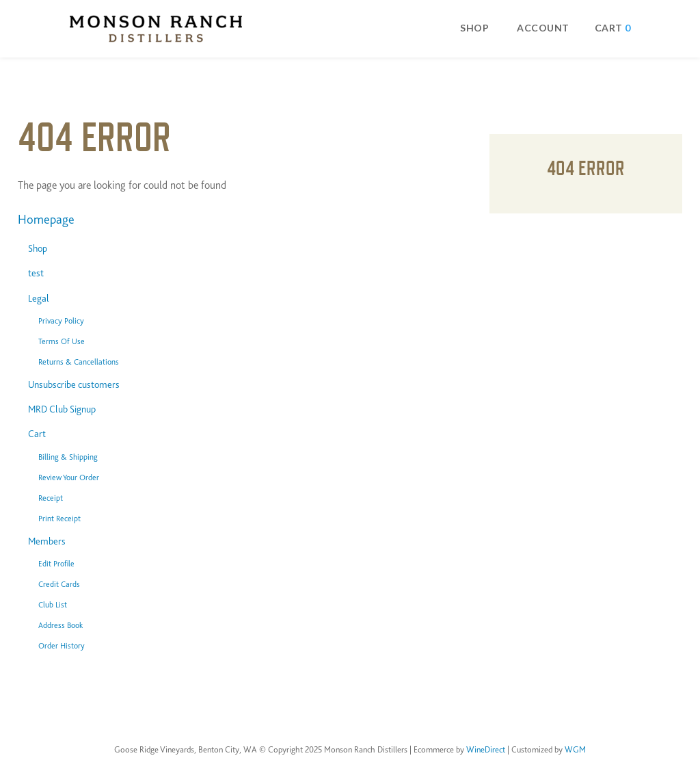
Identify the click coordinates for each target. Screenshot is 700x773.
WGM (575, 749)
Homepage (46, 219)
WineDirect (486, 749)
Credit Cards (59, 584)
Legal (39, 298)
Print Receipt (59, 519)
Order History (62, 646)
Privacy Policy (61, 321)
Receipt (51, 498)
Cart (37, 434)
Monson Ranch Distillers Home (156, 29)
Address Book (60, 625)
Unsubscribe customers (74, 384)
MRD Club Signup (62, 409)
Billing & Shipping (68, 457)
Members (47, 541)
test (36, 273)
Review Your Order (69, 477)
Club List (53, 605)
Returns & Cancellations (79, 362)
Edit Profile (56, 564)
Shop (474, 28)
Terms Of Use (62, 341)
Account (543, 28)
